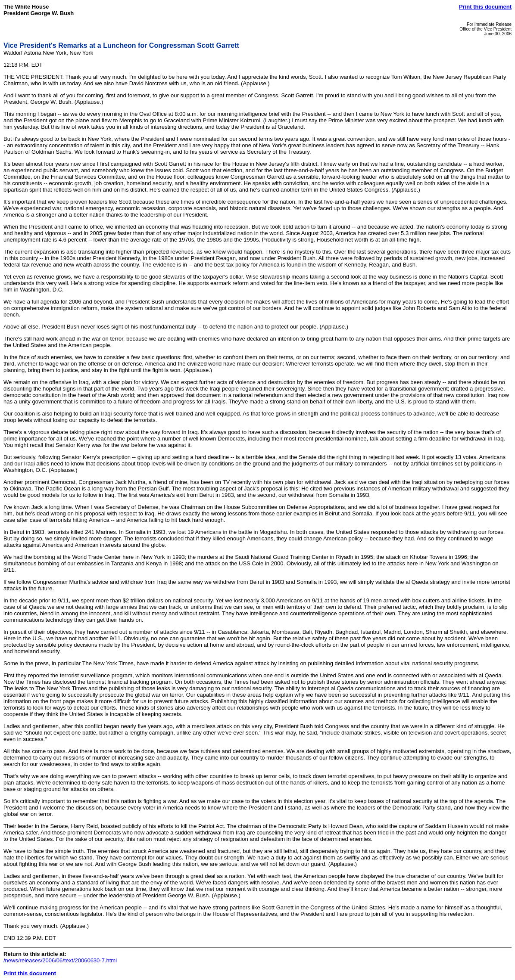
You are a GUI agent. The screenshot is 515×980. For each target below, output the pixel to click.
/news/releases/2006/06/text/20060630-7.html (60, 960)
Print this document (485, 7)
